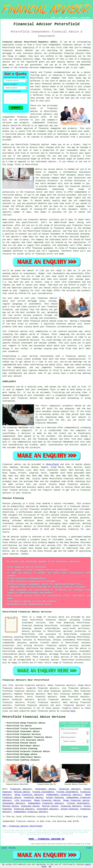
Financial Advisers (70, 789)
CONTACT (75, 18)
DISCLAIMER (85, 18)
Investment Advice (45, 789)
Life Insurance (23, 800)
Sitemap (4, 848)
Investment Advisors (14, 803)
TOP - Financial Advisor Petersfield (22, 826)
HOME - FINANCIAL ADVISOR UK (46, 839)
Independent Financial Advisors (64, 795)
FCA (37, 59)
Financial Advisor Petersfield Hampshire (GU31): (30, 42)
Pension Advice (22, 792)
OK (50, 867)
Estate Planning (55, 798)
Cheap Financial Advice (47, 800)
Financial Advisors (21, 789)
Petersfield (52, 464)
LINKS (60, 18)
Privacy (89, 848)
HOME (53, 18)
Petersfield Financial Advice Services (34, 717)
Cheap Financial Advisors (29, 795)
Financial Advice (30, 806)
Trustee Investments (43, 792)
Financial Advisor (34, 798)
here (73, 711)
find (11, 685)
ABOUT (67, 18)
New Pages (12, 848)
